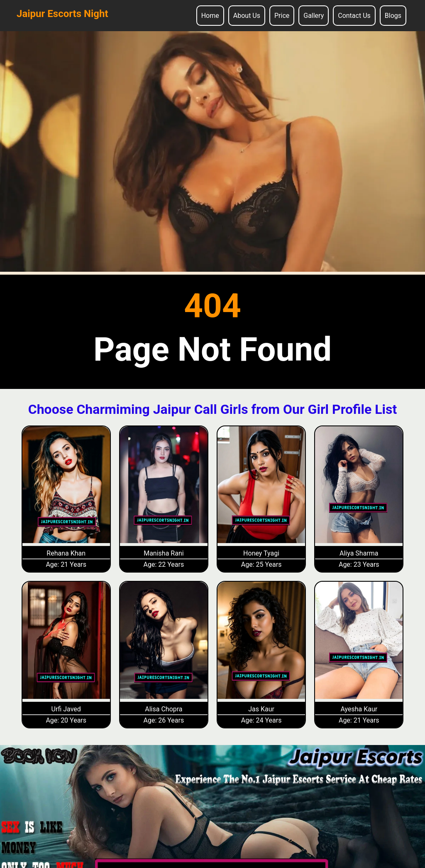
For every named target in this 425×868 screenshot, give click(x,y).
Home (210, 16)
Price (282, 16)
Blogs (393, 16)
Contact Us (354, 16)
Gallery (314, 16)
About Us (247, 16)
